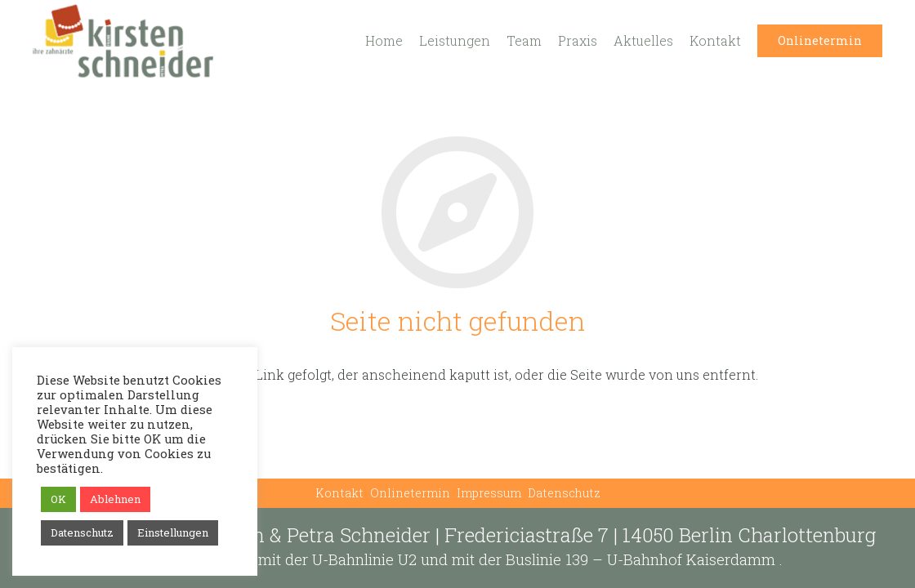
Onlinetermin (410, 493)
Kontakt (339, 493)
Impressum (489, 493)
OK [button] (58, 499)
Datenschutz (564, 493)
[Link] (123, 41)
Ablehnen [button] (115, 499)
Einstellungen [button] (173, 532)
